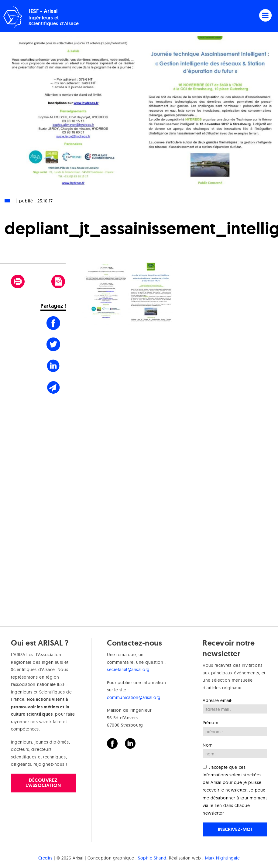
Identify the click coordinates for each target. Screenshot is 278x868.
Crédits (45, 858)
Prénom (210, 723)
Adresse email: (218, 700)
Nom (208, 745)
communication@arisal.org (134, 697)
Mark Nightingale (223, 858)
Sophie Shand (152, 858)
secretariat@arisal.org (128, 670)
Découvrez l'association (43, 783)
